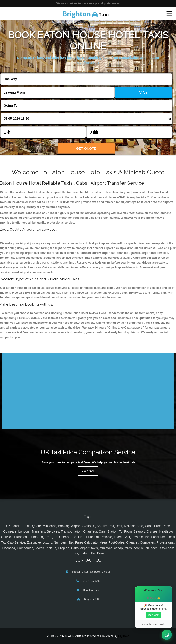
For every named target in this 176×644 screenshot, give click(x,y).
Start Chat (154, 615)
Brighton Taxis (91, 590)
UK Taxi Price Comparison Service (88, 452)
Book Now (88, 471)
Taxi (86, 14)
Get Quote (86, 148)
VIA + (143, 92)
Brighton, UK (91, 599)
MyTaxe (124, 636)
